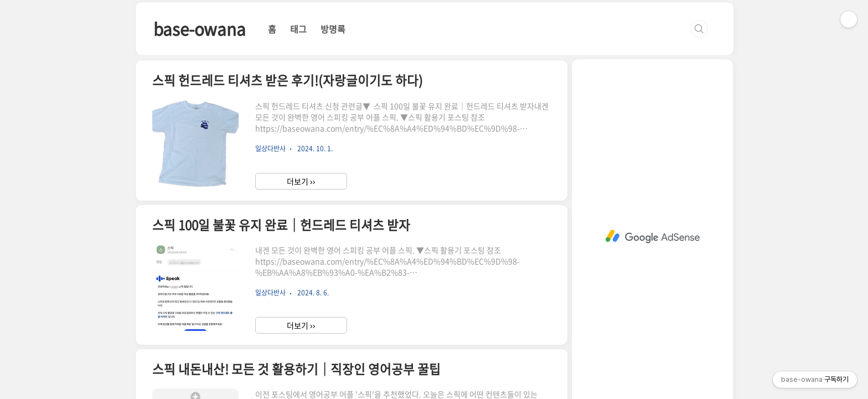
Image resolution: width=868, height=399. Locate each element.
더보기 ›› (301, 181)
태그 (298, 29)
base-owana (200, 29)
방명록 (333, 29)
